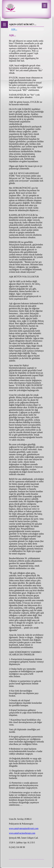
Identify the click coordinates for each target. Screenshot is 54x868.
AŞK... (14, 29)
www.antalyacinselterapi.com (22, 833)
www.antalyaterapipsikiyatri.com (24, 828)
